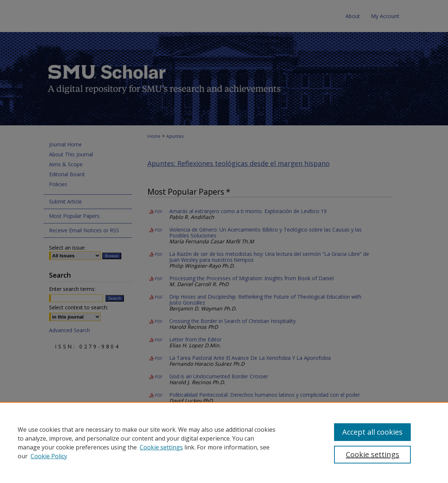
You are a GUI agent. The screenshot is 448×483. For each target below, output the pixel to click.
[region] (224, 442)
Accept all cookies (372, 432)
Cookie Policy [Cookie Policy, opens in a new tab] (49, 456)
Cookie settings (161, 447)
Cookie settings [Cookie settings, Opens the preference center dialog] (373, 454)
